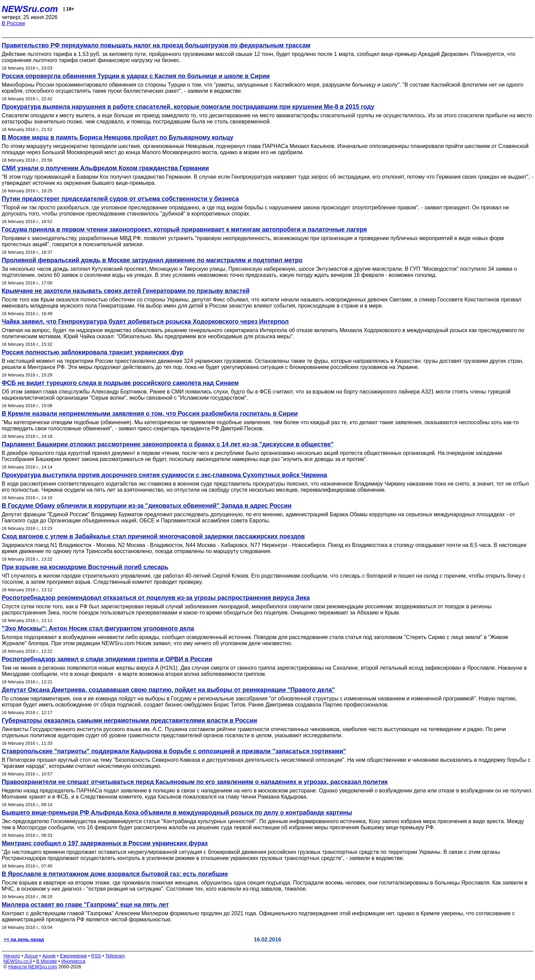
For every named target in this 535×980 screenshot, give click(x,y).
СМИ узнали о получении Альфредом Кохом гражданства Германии (105, 168)
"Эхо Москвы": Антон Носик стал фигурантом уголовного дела (98, 628)
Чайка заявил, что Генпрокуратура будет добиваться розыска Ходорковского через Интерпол (145, 322)
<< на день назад (24, 939)
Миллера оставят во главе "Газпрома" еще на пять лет (85, 905)
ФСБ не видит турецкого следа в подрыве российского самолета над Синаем (120, 383)
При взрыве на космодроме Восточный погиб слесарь (85, 567)
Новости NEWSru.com (33, 967)
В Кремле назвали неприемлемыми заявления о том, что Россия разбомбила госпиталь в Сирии (150, 414)
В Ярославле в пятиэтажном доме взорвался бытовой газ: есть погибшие (115, 874)
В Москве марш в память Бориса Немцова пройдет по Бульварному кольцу (118, 137)
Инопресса (74, 961)
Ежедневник (74, 956)
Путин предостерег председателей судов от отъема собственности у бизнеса (120, 199)
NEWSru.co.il (18, 961)
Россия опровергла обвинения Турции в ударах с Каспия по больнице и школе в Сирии (136, 76)
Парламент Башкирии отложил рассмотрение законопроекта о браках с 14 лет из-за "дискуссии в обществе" (168, 444)
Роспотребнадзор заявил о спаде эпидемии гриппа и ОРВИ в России (107, 659)
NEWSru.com (30, 9)
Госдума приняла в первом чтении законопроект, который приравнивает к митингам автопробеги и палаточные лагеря (184, 229)
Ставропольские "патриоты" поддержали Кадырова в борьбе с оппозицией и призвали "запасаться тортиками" (174, 751)
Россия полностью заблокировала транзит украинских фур (92, 352)
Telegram (115, 956)
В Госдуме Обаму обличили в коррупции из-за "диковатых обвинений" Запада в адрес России (147, 506)
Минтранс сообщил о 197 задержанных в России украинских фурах (105, 843)
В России (13, 23)
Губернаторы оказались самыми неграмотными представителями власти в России (129, 721)
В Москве (47, 961)
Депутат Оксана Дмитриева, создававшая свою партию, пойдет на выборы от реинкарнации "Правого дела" (168, 690)
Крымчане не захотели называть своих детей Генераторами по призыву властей (126, 291)
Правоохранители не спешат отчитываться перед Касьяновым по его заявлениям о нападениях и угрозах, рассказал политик (195, 782)
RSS (96, 956)
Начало (12, 956)
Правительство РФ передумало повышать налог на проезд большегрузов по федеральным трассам (156, 45)
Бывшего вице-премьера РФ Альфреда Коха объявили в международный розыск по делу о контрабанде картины (177, 813)
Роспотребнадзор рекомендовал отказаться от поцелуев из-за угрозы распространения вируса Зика (156, 598)
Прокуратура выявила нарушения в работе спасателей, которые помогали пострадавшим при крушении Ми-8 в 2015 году (188, 107)
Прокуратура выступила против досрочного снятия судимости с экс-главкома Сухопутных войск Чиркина (164, 475)
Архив (49, 956)
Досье (31, 956)
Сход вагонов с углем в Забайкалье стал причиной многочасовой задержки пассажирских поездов (153, 536)
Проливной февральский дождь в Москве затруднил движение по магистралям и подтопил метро (152, 260)
